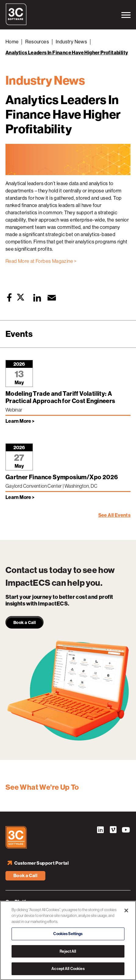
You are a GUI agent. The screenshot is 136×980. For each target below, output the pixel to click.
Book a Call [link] (24, 623)
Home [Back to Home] (12, 42)
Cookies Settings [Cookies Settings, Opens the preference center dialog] (68, 934)
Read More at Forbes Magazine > (41, 261)
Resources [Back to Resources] (37, 42)
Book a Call (25, 876)
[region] (68, 940)
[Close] (126, 910)
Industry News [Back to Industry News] (71, 42)
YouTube (126, 831)
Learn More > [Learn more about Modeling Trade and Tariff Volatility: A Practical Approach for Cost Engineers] (20, 421)
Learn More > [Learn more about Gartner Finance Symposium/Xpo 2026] (20, 497)
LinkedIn (100, 831)
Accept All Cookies (68, 969)
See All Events (115, 515)
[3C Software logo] (16, 24)
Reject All (68, 951)
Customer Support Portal (42, 863)
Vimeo (113, 831)
